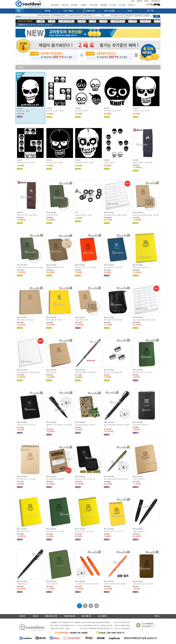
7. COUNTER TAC (118, 21)
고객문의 (83, 5)
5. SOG (93, 21)
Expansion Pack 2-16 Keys (84, 215)
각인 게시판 (94, 5)
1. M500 (41, 21)
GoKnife (20, 109)
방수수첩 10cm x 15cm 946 (55, 531)
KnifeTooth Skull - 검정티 (55, 163)
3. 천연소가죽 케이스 (66, 21)
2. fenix (52, 21)
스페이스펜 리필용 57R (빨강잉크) (86, 372)
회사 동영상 (55, 5)
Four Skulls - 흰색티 (81, 111)
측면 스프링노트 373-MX (54, 320)
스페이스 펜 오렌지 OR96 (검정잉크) (115, 584)
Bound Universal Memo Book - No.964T (146, 215)
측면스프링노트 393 (23, 531)
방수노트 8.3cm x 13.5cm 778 (85, 479)
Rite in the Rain (51, 213)
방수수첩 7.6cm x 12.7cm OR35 (86, 268)
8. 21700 (133, 21)
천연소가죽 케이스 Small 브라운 (27, 215)
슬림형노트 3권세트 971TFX (55, 268)
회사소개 (65, 5)
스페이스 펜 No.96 (139, 531)
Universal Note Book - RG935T (85, 425)
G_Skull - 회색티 (109, 163)
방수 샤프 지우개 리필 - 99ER (113, 372)
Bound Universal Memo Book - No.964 (30, 268)
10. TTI (157, 21)
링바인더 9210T (51, 372)
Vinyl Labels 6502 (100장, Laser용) (115, 215)
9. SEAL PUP (145, 21)
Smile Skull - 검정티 (23, 111)
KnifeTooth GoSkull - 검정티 (84, 163)
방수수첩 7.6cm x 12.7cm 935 (143, 372)
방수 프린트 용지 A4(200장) (55, 479)
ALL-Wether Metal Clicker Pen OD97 (116, 479)
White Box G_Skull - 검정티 (26, 163)
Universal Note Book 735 (141, 425)
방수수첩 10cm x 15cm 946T (26, 479)
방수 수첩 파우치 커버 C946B (113, 320)
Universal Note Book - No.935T (143, 584)
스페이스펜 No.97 (23, 584)
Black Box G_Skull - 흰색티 (55, 111)
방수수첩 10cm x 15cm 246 (113, 268)
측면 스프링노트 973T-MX (25, 320)
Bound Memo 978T (82, 320)
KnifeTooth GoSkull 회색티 (113, 111)
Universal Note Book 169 (141, 268)
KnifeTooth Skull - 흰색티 (141, 111)
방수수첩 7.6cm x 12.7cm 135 (114, 531)
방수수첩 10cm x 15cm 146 (84, 531)
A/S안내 (113, 5)
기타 (76, 213)
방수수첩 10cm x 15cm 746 (26, 425)
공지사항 (74, 5)
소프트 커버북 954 (52, 584)
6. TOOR (103, 21)
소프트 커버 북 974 (52, 215)
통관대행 (104, 5)
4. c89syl (82, 21)
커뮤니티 (131, 5)
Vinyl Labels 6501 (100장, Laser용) (28, 372)
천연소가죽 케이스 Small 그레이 (143, 163)
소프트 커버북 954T (139, 479)
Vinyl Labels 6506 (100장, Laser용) (144, 320)
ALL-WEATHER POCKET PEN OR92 (87, 584)
